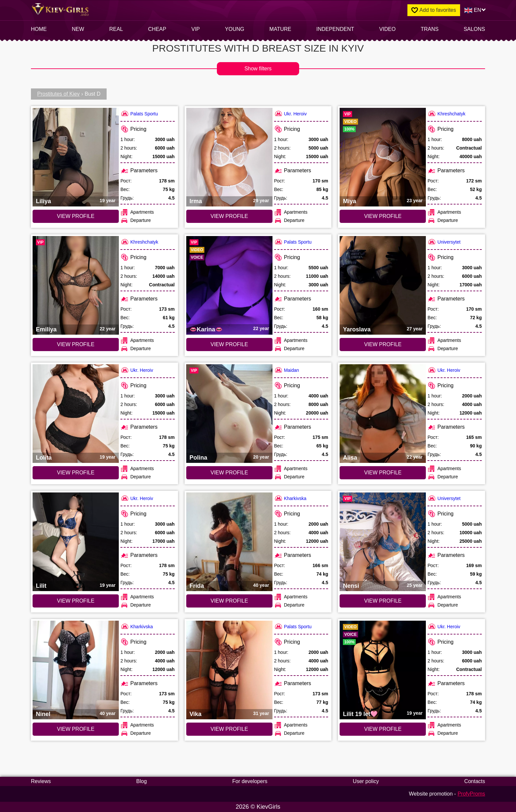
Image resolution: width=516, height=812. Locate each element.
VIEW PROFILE (76, 216)
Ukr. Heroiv (290, 114)
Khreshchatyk (446, 114)
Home (39, 29)
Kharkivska (290, 498)
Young (235, 29)
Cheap (157, 29)
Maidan (287, 370)
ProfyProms (471, 794)
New (78, 29)
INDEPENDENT (335, 29)
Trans (429, 29)
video (387, 29)
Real (116, 29)
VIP (196, 29)
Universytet (444, 242)
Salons (474, 29)
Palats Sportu (139, 114)
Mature (280, 29)
